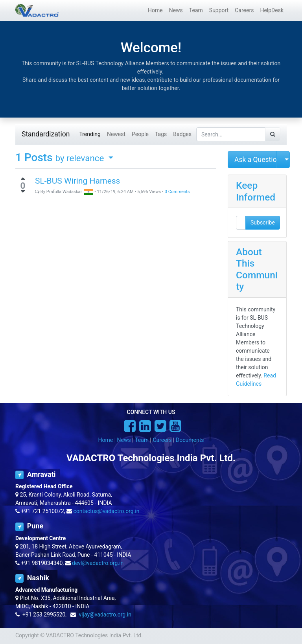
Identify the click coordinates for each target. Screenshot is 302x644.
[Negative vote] (23, 191)
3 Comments (177, 192)
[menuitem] (155, 10)
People (140, 134)
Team (142, 440)
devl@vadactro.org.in (98, 563)
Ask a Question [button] (256, 160)
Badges (182, 134)
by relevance (81, 158)
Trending (90, 134)
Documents (190, 440)
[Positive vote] (23, 178)
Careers (162, 440)
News (124, 440)
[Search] (273, 134)
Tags (161, 134)
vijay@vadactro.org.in (105, 615)
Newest (116, 134)
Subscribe (263, 223)
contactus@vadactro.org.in (107, 511)
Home (106, 440)
